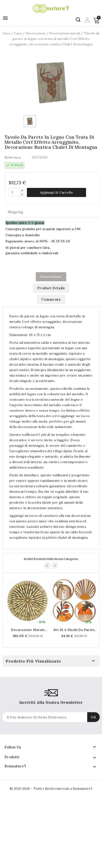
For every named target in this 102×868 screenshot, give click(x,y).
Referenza (13, 157)
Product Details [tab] (51, 288)
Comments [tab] (51, 299)
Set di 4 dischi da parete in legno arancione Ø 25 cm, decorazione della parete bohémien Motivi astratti (74, 630)
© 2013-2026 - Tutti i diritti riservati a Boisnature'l (51, 789)
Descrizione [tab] (51, 277)
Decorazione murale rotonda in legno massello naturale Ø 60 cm (28, 630)
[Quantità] (14, 192)
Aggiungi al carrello (56, 192)
